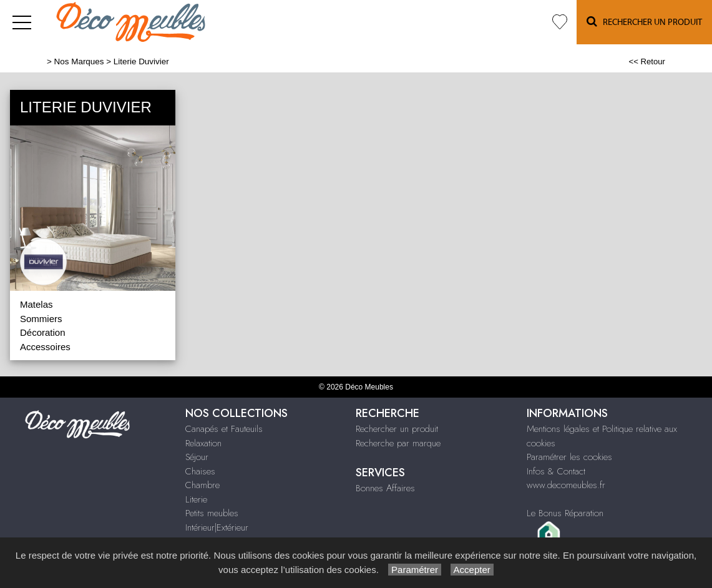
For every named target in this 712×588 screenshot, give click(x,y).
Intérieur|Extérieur (217, 527)
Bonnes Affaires (385, 488)
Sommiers (41, 319)
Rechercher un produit (397, 429)
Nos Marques (79, 61)
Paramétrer (415, 570)
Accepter (472, 570)
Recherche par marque (398, 443)
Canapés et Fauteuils (224, 429)
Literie (196, 499)
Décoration (43, 332)
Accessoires (45, 347)
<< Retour (647, 61)
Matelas (37, 304)
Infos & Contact (556, 471)
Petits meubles (212, 513)
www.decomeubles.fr (566, 485)
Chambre (202, 485)
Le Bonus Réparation (565, 513)
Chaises (200, 471)
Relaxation (203, 443)
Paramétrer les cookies (569, 457)
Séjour (197, 457)
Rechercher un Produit (644, 22)
